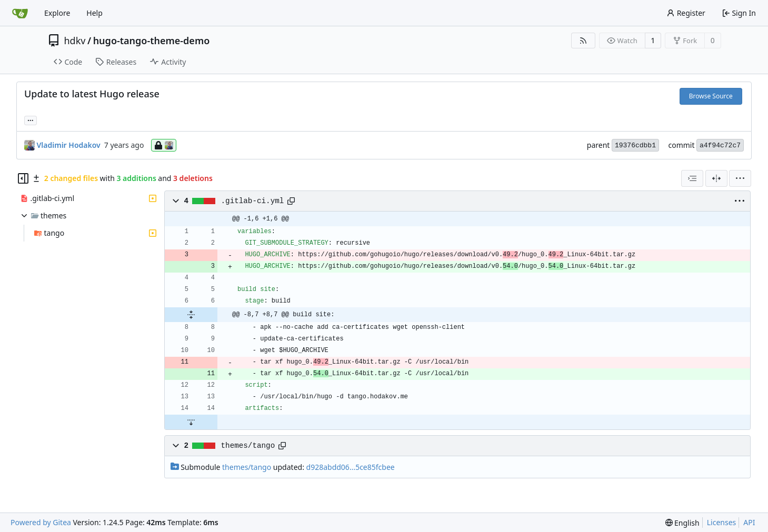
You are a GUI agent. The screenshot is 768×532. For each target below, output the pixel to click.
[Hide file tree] (23, 178)
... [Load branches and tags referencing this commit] (31, 119)
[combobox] (692, 178)
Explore (57, 13)
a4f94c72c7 (720, 145)
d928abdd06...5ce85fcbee (351, 467)
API (749, 522)
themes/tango (248, 446)
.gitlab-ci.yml (253, 201)
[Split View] (716, 178)
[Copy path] (291, 201)
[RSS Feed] (583, 41)
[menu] (740, 178)
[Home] (20, 13)
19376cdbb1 (635, 145)
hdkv (75, 41)
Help (94, 13)
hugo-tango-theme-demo (152, 41)
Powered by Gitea (41, 522)
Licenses (722, 522)
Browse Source (711, 96)
